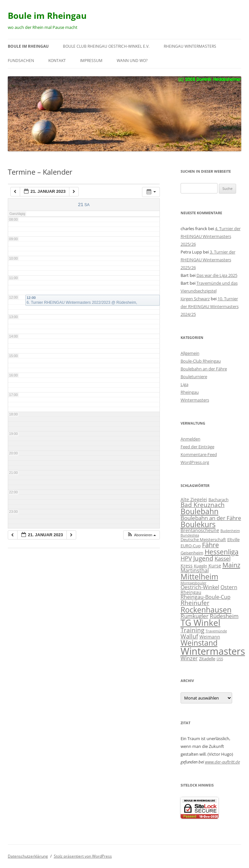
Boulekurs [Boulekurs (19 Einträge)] (198, 524)
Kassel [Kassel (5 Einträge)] (223, 558)
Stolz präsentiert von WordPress (83, 856)
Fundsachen (21, 61)
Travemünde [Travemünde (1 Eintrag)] (216, 631)
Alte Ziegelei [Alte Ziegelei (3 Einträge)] (194, 499)
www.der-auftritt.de (222, 762)
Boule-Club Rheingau (201, 361)
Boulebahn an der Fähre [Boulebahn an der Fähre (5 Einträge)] (211, 518)
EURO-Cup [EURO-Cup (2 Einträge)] (191, 546)
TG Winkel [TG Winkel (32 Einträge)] (201, 623)
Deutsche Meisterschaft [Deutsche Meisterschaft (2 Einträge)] (203, 539)
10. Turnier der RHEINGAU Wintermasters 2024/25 (210, 306)
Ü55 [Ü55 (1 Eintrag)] (220, 659)
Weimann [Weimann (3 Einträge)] (210, 637)
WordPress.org (195, 462)
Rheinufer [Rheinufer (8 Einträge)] (195, 603)
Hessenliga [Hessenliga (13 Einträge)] (222, 552)
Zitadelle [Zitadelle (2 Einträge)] (207, 659)
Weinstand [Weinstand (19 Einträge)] (199, 643)
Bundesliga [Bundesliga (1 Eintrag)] (190, 535)
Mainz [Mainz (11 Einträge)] (231, 565)
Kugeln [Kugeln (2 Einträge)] (201, 566)
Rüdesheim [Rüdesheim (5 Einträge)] (224, 616)
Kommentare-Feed (199, 454)
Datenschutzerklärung (28, 856)
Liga (184, 384)
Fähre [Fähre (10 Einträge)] (210, 545)
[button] (141, 535)
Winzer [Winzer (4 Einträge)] (189, 658)
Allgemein (190, 353)
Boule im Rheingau (47, 16)
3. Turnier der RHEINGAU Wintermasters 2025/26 (208, 260)
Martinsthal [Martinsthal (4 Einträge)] (195, 570)
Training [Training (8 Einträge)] (192, 630)
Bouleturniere (194, 377)
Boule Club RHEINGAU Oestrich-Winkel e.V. (106, 46)
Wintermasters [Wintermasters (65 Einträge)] (213, 651)
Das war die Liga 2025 (217, 275)
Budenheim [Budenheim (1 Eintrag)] (230, 531)
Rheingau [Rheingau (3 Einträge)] (191, 592)
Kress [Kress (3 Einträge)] (187, 566)
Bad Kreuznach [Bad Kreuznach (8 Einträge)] (203, 505)
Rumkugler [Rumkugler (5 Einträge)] (195, 616)
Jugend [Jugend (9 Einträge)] (203, 558)
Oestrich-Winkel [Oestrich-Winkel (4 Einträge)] (200, 587)
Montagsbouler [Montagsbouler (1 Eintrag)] (194, 583)
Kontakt (57, 61)
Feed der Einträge (197, 447)
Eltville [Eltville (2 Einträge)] (233, 539)
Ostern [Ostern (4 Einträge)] (229, 587)
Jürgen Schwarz (195, 299)
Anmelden (190, 439)
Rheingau (190, 392)
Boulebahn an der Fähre (204, 369)
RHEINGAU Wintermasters (190, 46)
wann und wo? (132, 61)
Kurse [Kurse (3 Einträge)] (215, 566)
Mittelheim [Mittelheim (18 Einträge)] (199, 577)
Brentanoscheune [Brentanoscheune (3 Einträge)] (200, 530)
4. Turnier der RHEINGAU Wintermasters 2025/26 (211, 236)
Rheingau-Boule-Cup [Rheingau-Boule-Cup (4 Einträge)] (206, 597)
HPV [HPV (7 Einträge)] (186, 558)
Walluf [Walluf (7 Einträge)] (189, 636)
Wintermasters (195, 400)
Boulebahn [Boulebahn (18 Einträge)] (200, 511)
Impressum (91, 61)
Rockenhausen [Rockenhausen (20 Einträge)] (206, 610)
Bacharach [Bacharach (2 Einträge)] (219, 500)
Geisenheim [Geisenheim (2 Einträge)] (192, 553)
